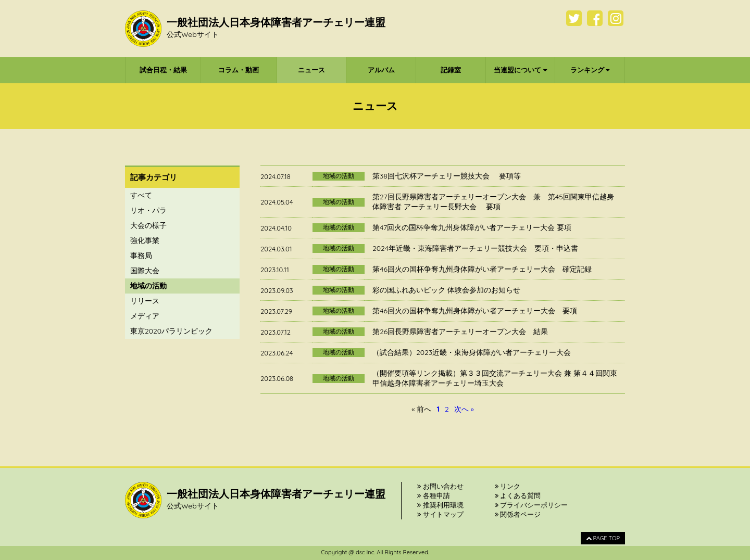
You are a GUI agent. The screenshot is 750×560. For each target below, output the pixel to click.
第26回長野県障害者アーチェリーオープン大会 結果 (460, 332)
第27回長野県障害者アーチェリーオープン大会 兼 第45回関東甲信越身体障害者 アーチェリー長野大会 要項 (493, 202)
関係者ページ (518, 514)
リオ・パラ (148, 210)
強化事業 (145, 240)
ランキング (590, 70)
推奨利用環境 (440, 505)
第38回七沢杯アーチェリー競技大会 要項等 (447, 176)
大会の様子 (148, 225)
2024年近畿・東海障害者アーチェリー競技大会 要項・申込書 (475, 248)
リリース (145, 301)
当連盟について (520, 70)
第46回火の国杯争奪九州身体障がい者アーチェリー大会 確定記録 (482, 269)
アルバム (381, 70)
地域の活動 (148, 286)
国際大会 (145, 271)
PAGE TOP (603, 538)
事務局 (141, 256)
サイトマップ (440, 514)
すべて (141, 195)
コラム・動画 (239, 70)
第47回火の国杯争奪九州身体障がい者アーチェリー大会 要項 (472, 227)
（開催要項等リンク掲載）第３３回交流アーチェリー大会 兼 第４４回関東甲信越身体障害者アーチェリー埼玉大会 (495, 378)
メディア (145, 316)
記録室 (451, 70)
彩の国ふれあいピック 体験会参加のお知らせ (446, 290)
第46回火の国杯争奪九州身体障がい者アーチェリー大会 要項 (475, 311)
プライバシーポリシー (532, 505)
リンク (508, 486)
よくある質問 (518, 495)
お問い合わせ (440, 486)
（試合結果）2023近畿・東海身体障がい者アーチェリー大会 (472, 352)
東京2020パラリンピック (171, 331)
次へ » (464, 409)
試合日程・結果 (163, 70)
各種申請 (434, 495)
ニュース (311, 70)
